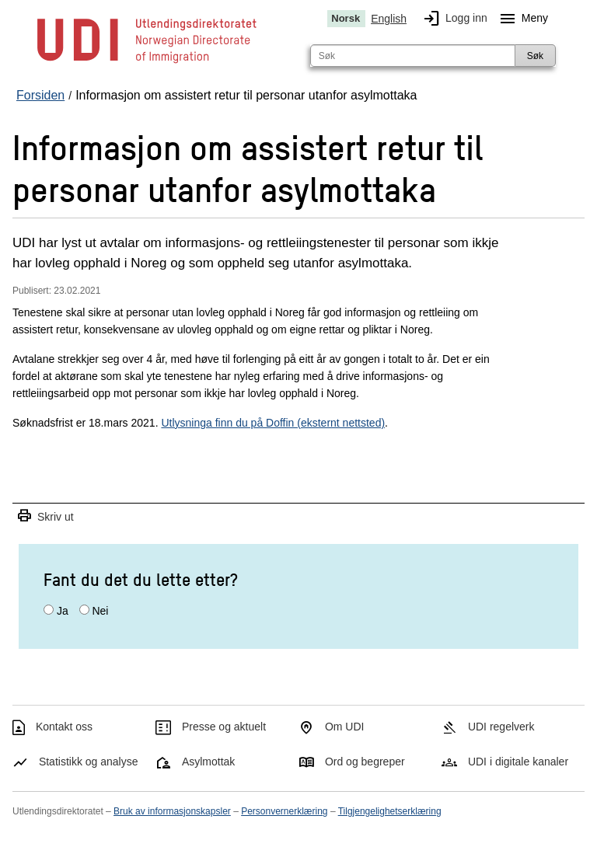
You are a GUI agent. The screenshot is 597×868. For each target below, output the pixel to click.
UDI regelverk (501, 727)
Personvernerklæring (284, 811)
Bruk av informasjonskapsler (172, 811)
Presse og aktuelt (224, 727)
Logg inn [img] (452, 19)
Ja (63, 611)
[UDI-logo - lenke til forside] (147, 62)
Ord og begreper (365, 762)
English (389, 19)
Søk (535, 56)
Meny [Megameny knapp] (521, 19)
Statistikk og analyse (89, 762)
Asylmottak (208, 762)
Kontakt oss (64, 727)
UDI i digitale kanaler (518, 762)
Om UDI (345, 727)
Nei (100, 611)
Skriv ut (45, 516)
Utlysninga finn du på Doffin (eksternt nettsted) (273, 423)
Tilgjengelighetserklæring (390, 811)
